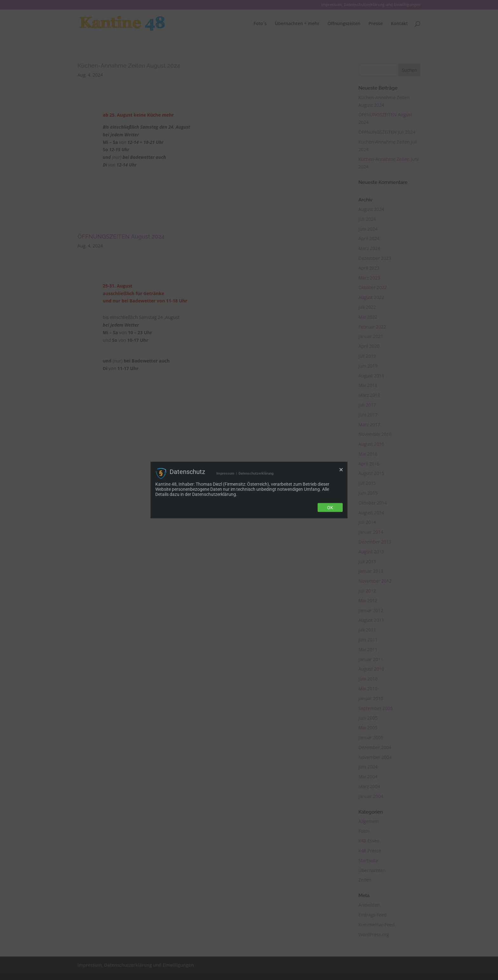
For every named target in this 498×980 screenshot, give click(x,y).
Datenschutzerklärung (256, 473)
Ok (330, 508)
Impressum (225, 473)
